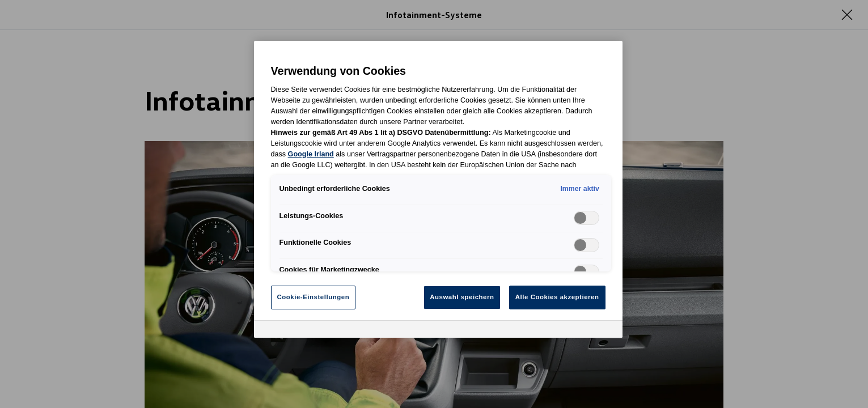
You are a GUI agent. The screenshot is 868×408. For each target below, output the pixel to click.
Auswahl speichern (462, 297)
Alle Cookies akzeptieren (557, 297)
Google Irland (311, 154)
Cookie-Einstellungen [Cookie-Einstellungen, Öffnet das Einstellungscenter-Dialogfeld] (314, 297)
